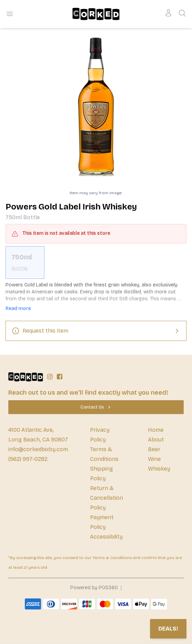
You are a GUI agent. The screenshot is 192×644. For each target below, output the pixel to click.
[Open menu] (10, 14)
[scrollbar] (96, 263)
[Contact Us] (96, 407)
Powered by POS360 (94, 588)
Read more (18, 308)
